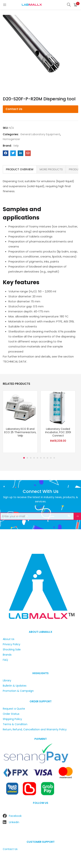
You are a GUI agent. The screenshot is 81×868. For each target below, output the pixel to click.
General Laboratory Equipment (40, 134)
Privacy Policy (12, 644)
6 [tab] (41, 458)
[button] (75, 5)
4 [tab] (34, 458)
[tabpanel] (20, 422)
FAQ (5, 660)
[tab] (20, 169)
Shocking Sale (12, 649)
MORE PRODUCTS (51, 169)
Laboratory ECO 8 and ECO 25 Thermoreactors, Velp (20, 432)
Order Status (11, 714)
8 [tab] (47, 458)
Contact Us (14, 109)
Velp (16, 146)
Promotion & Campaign (18, 691)
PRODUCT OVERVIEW (20, 169)
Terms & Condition (15, 724)
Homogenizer (11, 139)
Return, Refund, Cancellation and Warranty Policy (35, 729)
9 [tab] (51, 458)
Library (7, 680)
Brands (7, 655)
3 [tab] (31, 458)
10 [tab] (54, 458)
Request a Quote (14, 709)
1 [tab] (24, 458)
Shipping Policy (12, 719)
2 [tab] (27, 458)
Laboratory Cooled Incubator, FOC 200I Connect (58, 432)
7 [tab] (44, 458)
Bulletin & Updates (15, 686)
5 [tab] (37, 458)
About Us (9, 639)
